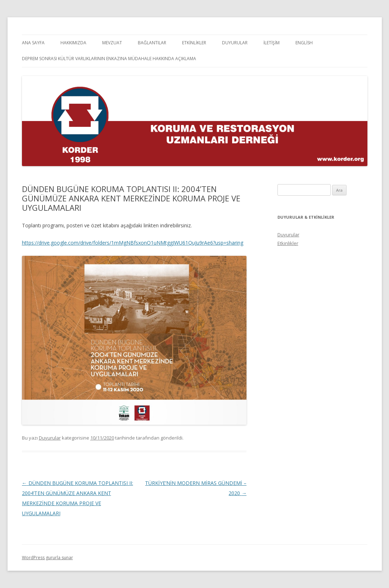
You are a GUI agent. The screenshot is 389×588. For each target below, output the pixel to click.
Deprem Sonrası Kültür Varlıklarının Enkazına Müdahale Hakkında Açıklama (109, 59)
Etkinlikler (194, 43)
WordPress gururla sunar (48, 558)
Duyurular (235, 43)
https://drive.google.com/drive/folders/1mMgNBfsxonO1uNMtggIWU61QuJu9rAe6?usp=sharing (133, 243)
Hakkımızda (73, 43)
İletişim (272, 43)
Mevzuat (112, 43)
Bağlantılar (152, 43)
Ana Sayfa (33, 43)
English (304, 43)
